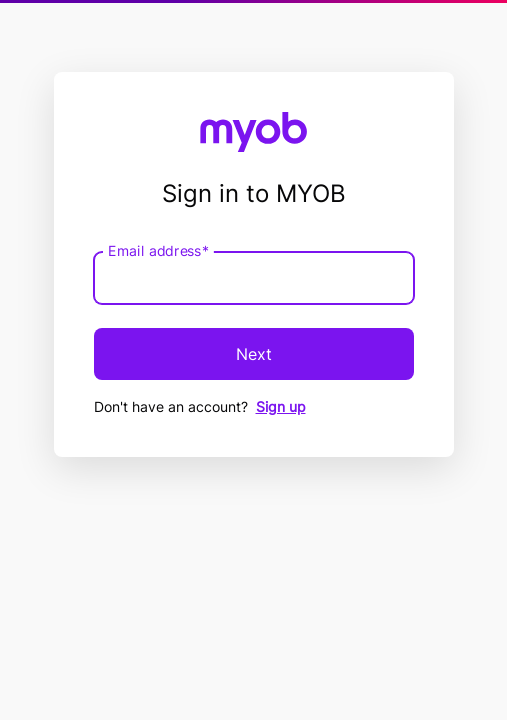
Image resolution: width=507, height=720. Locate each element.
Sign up (281, 406)
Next (254, 354)
